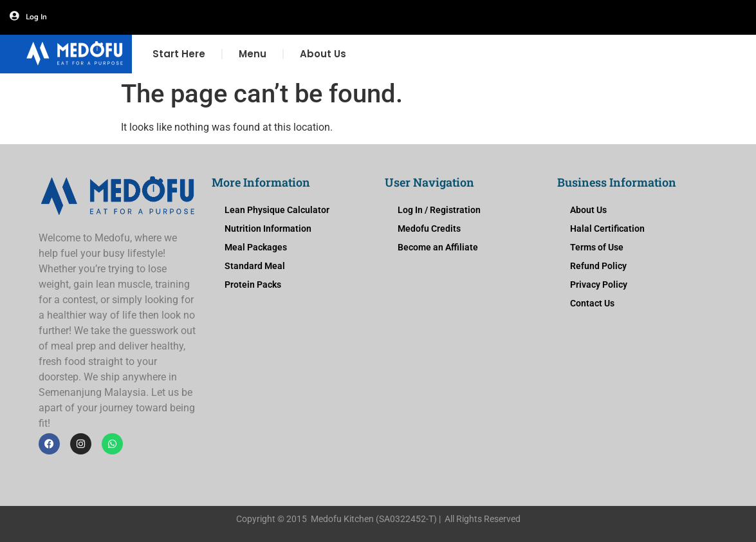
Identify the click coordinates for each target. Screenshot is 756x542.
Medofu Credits (429, 229)
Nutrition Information (268, 229)
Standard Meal (255, 266)
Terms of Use (597, 247)
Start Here (179, 54)
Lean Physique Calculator (277, 210)
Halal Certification (607, 229)
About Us (323, 54)
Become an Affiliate (438, 247)
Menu (253, 54)
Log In (36, 17)
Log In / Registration (439, 210)
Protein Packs (253, 285)
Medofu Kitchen (342, 519)
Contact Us (592, 303)
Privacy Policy (599, 285)
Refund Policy (598, 266)
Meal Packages (256, 247)
